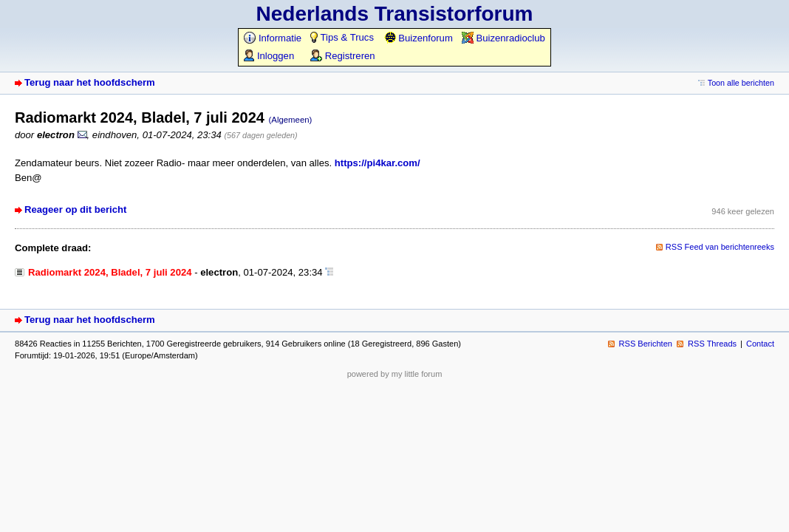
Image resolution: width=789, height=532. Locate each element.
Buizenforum (419, 38)
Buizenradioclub (503, 38)
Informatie (273, 38)
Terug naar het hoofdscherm (90, 82)
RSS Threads (712, 344)
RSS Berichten (646, 344)
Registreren (342, 56)
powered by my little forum (395, 374)
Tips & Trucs (342, 37)
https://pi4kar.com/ (378, 163)
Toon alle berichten (741, 83)
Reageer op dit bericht (75, 209)
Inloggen (269, 56)
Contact (760, 344)
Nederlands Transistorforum (395, 14)
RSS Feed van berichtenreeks (720, 247)
